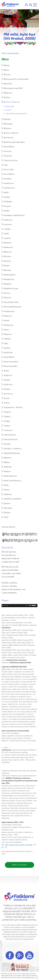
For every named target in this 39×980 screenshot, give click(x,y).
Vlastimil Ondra (13, 53)
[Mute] (30, 606)
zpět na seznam (19, 865)
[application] (19, 606)
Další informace (30, 977)
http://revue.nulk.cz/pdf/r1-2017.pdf (19, 845)
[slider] (17, 606)
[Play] (3, 606)
